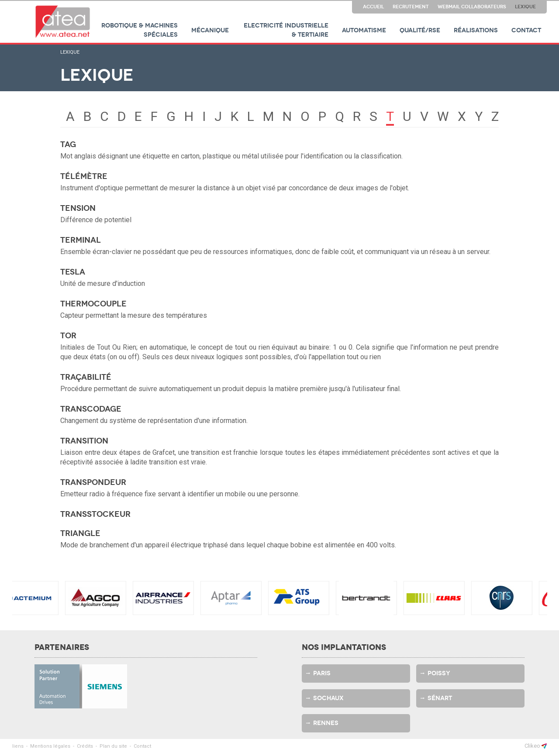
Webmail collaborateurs (472, 7)
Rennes (326, 723)
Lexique (525, 7)
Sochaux (328, 698)
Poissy (439, 673)
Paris (322, 673)
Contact (526, 30)
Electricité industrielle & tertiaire (286, 30)
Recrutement (411, 7)
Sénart (440, 698)
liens (18, 746)
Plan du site (113, 746)
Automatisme (364, 30)
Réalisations (476, 30)
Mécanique (210, 30)
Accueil (373, 7)
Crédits (85, 746)
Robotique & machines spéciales (140, 30)
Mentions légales (50, 746)
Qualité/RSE (420, 30)
